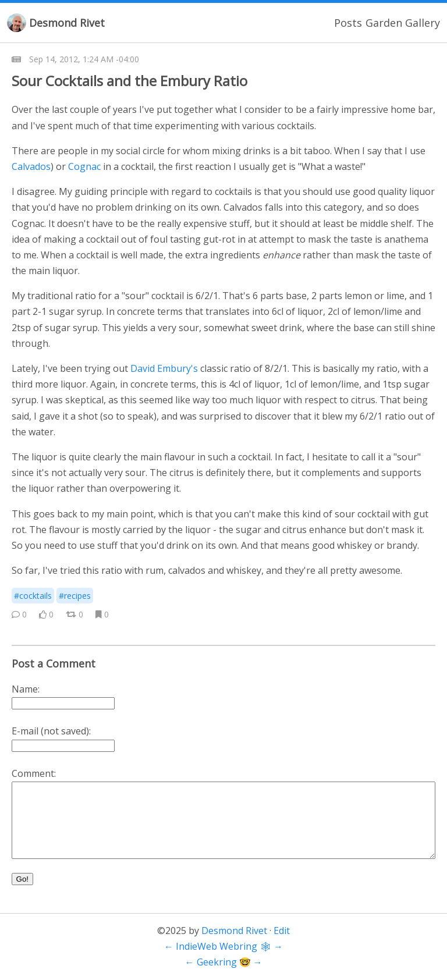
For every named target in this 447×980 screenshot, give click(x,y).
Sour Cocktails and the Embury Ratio (130, 81)
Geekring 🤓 (224, 962)
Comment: (34, 773)
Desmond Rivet (67, 23)
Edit (282, 931)
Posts (348, 23)
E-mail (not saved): (51, 731)
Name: (26, 689)
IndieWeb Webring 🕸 (223, 946)
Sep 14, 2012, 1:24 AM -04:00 (84, 59)
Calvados (31, 166)
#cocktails (33, 596)
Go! (22, 879)
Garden (384, 23)
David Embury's (164, 368)
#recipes (75, 596)
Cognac (84, 166)
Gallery (423, 23)
